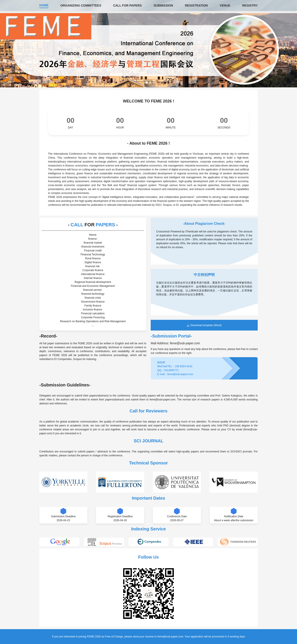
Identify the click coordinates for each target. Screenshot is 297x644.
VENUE (225, 5)
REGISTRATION (196, 5)
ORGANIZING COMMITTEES (81, 5)
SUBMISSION (163, 5)
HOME (44, 5)
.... (93, 325)
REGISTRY (250, 5)
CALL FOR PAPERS (127, 5)
